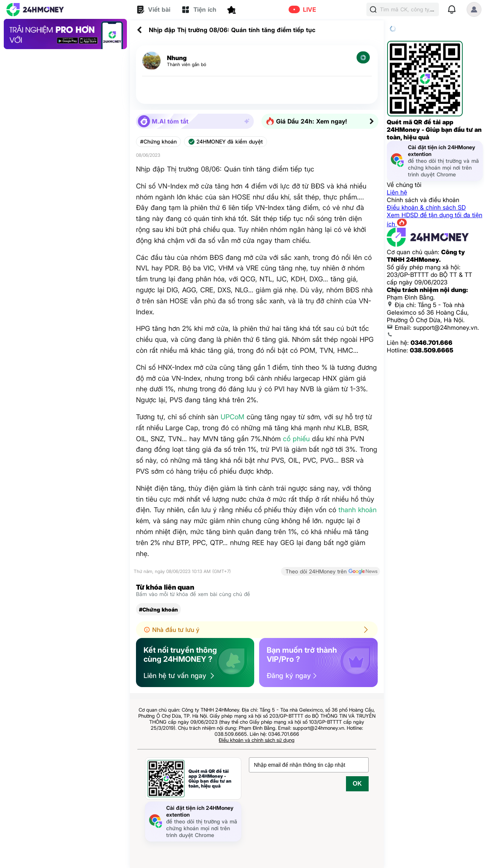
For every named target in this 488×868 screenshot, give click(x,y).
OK (357, 784)
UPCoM (232, 417)
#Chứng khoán (158, 142)
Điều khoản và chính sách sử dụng (257, 740)
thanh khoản (358, 510)
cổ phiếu (296, 439)
